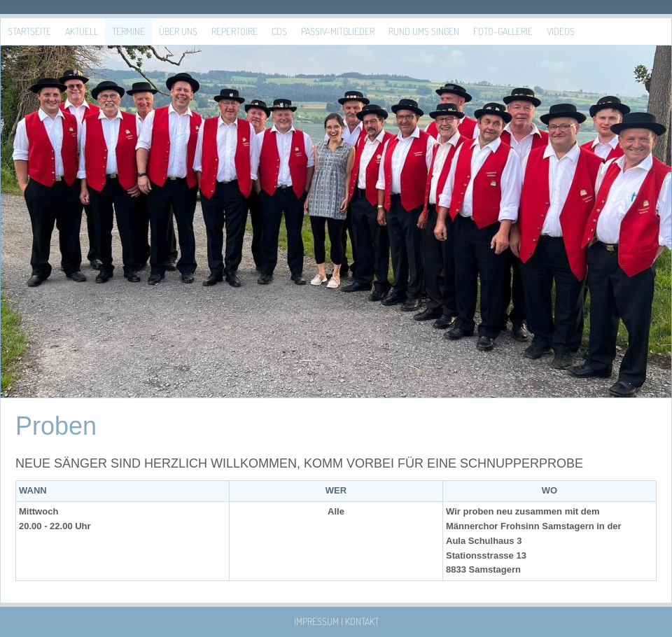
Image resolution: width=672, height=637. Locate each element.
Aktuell (82, 31)
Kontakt (362, 621)
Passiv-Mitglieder (338, 31)
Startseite (29, 31)
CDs (279, 31)
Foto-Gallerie (503, 31)
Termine (128, 31)
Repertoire (234, 31)
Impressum (316, 621)
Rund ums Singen (424, 31)
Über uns (178, 31)
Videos (561, 31)
